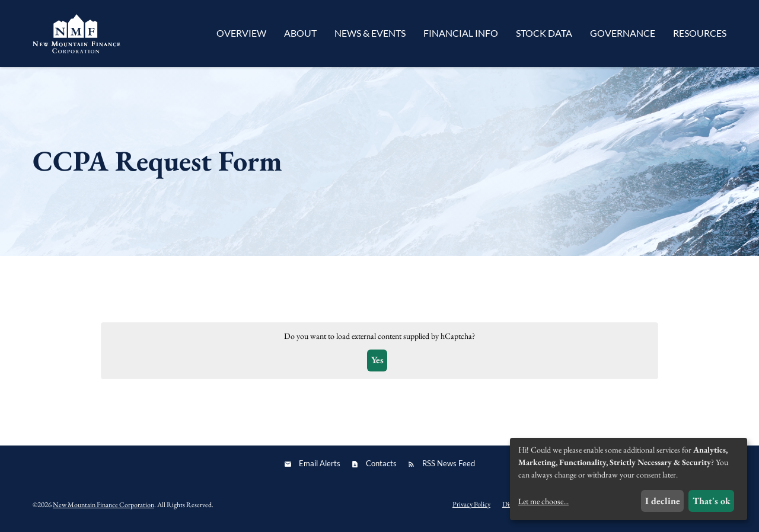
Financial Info (461, 33)
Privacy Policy (471, 504)
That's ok (712, 501)
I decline (663, 501)
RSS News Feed (449, 463)
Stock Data (544, 33)
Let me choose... (543, 501)
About (300, 33)
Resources (700, 33)
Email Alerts (320, 463)
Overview (241, 33)
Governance (623, 33)
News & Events (370, 33)
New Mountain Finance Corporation (103, 505)
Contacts (381, 463)
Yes (377, 360)
